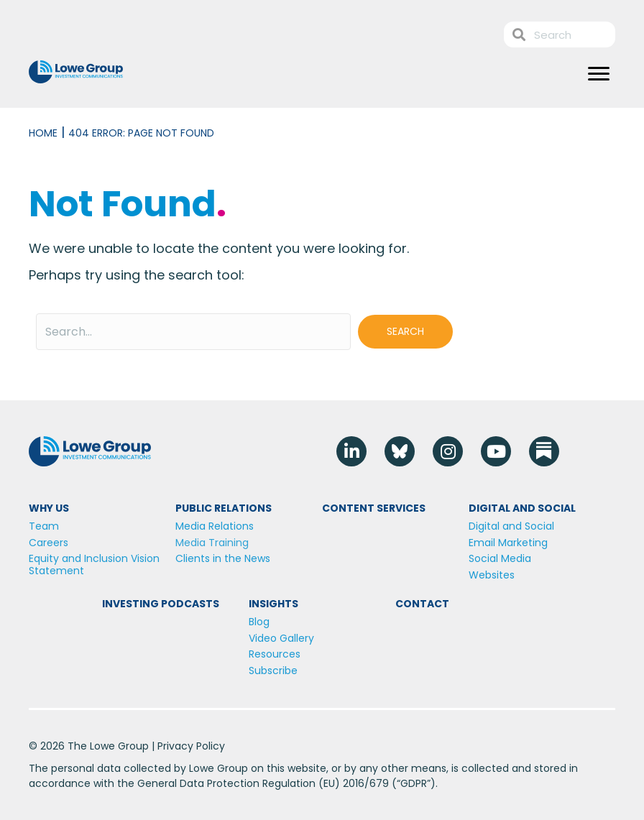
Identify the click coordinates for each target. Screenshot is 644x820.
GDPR (414, 783)
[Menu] (599, 74)
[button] (405, 332)
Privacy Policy (191, 746)
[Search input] (193, 332)
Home (43, 133)
